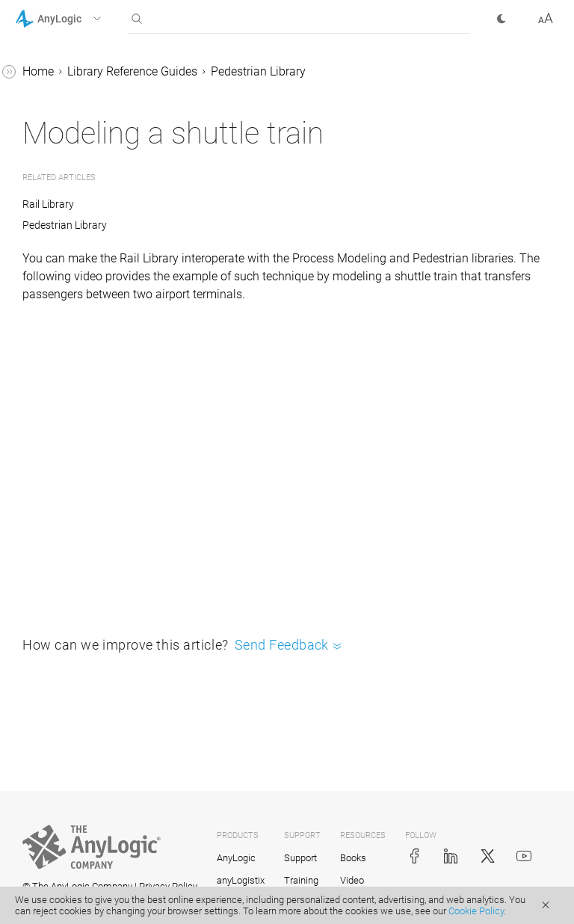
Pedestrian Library (258, 71)
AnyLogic (236, 858)
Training (301, 880)
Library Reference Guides (132, 71)
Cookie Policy (476, 911)
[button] (77, 19)
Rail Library (48, 204)
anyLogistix (241, 880)
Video (352, 880)
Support (300, 858)
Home (38, 71)
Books (353, 858)
